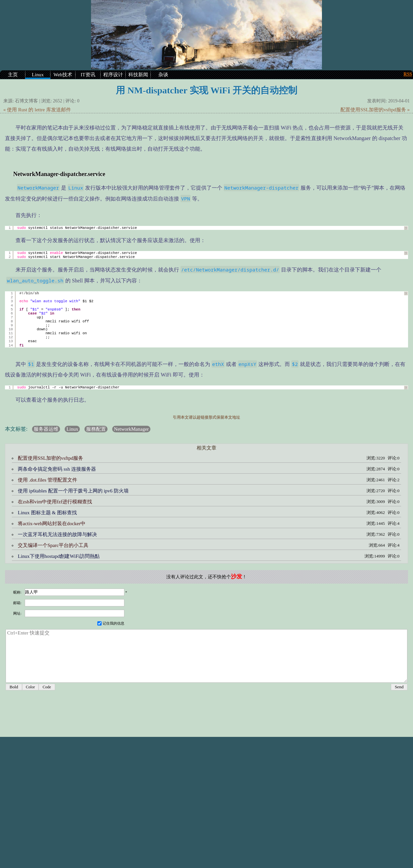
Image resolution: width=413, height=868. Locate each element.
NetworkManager (131, 429)
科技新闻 (138, 75)
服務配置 (96, 429)
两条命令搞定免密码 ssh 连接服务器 (57, 469)
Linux (38, 75)
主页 (13, 75)
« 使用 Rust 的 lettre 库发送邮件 (37, 110)
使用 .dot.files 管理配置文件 (48, 480)
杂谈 (163, 75)
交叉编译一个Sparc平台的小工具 (53, 545)
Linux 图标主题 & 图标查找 (47, 513)
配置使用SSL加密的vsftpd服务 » (375, 110)
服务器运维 (46, 429)
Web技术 (63, 75)
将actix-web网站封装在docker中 (52, 524)
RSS (408, 74)
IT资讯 (88, 75)
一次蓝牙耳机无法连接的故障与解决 (57, 534)
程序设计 (113, 75)
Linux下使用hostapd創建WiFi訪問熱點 (59, 556)
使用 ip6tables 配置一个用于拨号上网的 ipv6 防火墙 (73, 491)
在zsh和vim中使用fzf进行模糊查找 (55, 502)
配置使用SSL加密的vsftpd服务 (50, 458)
